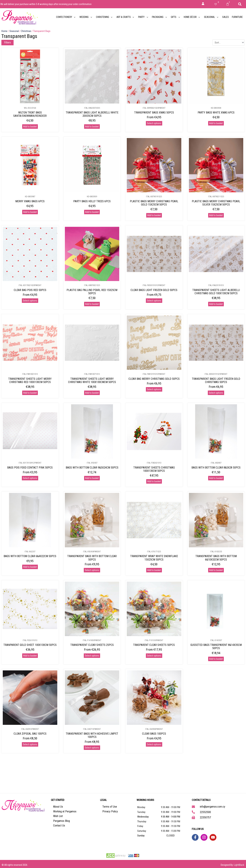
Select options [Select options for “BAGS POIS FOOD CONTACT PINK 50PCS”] (30, 478)
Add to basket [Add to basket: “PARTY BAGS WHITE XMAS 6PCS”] (216, 123)
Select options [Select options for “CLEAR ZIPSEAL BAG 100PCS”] (30, 744)
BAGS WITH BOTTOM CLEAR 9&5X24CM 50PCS (92, 468)
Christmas (26, 31)
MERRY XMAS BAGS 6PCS (30, 201)
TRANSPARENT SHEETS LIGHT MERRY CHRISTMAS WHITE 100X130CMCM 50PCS (92, 380)
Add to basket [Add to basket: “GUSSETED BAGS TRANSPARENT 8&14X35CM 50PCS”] (216, 659)
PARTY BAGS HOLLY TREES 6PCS (92, 201)
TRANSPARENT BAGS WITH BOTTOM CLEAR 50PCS (92, 558)
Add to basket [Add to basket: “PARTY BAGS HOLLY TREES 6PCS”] (92, 212)
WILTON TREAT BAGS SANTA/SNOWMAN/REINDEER (30, 114)
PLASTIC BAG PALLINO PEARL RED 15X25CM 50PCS (92, 292)
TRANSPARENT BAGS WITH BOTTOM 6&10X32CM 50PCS (216, 558)
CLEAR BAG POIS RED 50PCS (30, 290)
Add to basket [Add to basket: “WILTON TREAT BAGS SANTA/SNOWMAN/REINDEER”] (30, 127)
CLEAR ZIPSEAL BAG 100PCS (30, 734)
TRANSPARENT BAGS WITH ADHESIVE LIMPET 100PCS (92, 735)
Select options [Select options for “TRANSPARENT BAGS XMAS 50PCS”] (154, 123)
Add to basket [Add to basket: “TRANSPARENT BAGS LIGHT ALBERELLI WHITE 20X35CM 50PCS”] (92, 127)
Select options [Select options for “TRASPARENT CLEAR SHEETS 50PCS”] (154, 656)
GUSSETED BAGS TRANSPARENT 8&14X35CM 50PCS (216, 647)
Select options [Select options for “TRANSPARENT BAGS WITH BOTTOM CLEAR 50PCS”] (92, 570)
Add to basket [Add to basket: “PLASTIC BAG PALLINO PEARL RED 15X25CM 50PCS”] (92, 304)
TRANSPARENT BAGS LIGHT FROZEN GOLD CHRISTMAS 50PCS (216, 380)
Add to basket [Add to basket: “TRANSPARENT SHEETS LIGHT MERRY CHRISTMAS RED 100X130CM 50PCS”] (30, 393)
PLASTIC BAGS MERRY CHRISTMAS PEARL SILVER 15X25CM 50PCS (216, 203)
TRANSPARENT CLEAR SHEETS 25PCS (92, 645)
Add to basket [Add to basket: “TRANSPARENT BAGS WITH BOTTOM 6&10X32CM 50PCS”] (216, 570)
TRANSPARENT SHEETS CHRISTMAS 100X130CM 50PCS (154, 469)
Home (4, 31)
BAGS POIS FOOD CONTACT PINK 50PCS (30, 468)
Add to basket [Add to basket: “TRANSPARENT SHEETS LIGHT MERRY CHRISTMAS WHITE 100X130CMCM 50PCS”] (92, 393)
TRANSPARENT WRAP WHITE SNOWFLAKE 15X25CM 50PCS (154, 558)
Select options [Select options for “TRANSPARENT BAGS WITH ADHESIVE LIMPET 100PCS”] (92, 748)
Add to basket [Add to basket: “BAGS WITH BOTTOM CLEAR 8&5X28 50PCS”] (216, 478)
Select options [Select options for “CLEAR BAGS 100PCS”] (154, 744)
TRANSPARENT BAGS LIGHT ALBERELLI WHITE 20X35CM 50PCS (92, 114)
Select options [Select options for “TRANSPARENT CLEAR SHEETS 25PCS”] (92, 656)
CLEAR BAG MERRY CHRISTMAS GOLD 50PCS (154, 379)
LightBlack (239, 865)
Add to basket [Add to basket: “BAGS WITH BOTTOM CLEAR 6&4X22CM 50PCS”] (30, 567)
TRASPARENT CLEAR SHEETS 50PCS (154, 645)
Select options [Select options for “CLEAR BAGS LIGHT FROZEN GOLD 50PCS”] (154, 301)
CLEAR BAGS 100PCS (154, 734)
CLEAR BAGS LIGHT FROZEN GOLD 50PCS (154, 290)
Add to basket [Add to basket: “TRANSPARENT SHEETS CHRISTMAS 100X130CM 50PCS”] (154, 481)
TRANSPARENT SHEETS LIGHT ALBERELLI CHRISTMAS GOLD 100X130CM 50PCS (216, 292)
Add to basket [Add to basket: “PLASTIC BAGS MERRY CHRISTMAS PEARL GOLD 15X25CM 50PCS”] (154, 215)
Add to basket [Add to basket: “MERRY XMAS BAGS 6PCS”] (30, 212)
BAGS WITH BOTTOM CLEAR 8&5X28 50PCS (216, 468)
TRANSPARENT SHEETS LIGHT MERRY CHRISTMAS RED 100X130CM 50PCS (30, 380)
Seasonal (14, 31)
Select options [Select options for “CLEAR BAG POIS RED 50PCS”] (30, 301)
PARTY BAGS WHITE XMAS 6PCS (216, 113)
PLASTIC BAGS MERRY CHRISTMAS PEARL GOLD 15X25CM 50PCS (154, 203)
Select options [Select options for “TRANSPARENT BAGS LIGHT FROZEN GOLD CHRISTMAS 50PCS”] (216, 393)
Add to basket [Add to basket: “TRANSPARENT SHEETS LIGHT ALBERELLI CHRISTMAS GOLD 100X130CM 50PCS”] (216, 304)
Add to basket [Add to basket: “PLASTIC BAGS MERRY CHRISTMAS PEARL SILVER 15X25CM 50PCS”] (216, 215)
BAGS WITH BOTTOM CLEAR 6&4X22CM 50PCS (30, 556)
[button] (240, 4)
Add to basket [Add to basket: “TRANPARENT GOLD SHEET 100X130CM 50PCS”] (30, 656)
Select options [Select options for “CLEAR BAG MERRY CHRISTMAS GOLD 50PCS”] (154, 389)
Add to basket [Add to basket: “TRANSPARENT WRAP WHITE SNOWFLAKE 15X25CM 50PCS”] (154, 570)
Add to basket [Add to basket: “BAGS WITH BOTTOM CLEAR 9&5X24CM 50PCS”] (92, 478)
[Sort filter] (229, 42)
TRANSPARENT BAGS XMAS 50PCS (154, 113)
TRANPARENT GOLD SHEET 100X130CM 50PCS (30, 645)
